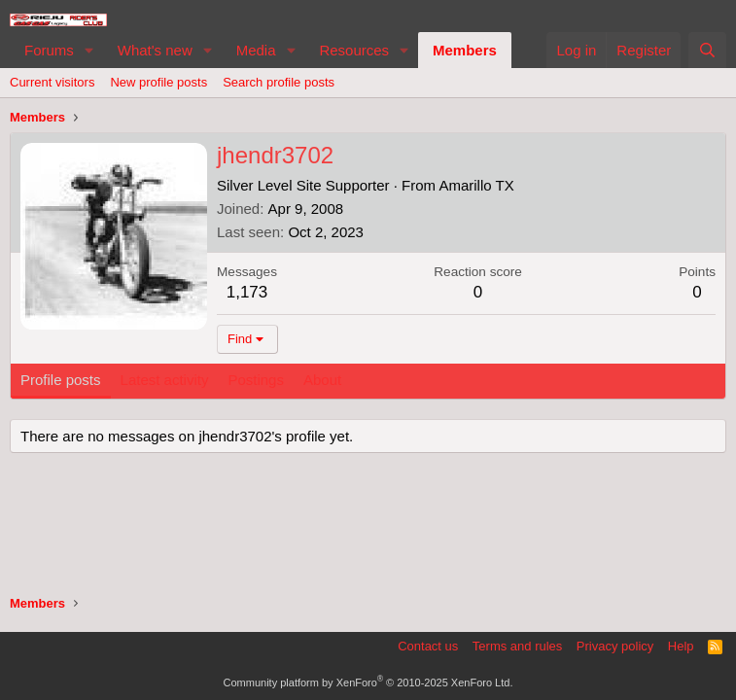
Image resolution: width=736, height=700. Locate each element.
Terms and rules (517, 646)
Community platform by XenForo (368, 682)
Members (465, 50)
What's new (155, 50)
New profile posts (158, 82)
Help (681, 646)
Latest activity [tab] (165, 380)
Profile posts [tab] (61, 380)
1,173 (247, 292)
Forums (49, 50)
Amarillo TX (476, 185)
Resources (354, 50)
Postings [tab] (256, 380)
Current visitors (52, 82)
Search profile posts (279, 82)
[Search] (707, 50)
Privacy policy (615, 646)
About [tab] (322, 380)
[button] (89, 50)
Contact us (428, 646)
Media (256, 50)
